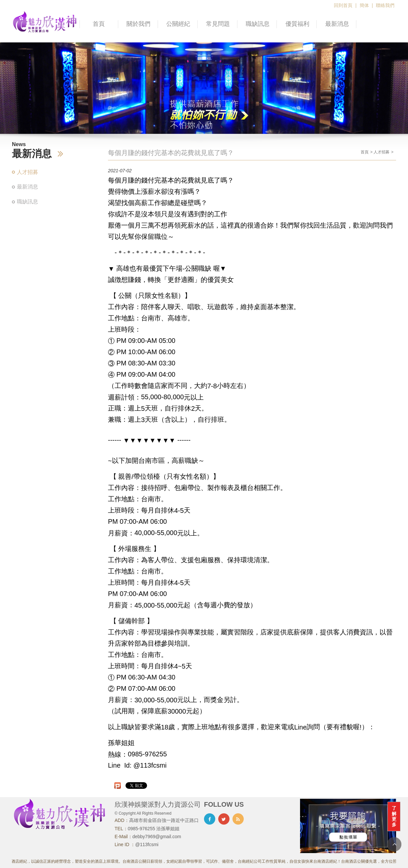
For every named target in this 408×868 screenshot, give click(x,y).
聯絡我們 (385, 5)
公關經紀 (178, 24)
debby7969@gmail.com (157, 837)
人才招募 (27, 172)
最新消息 (337, 24)
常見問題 (218, 24)
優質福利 (297, 24)
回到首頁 (343, 5)
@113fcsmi (147, 844)
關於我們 (138, 24)
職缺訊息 (258, 24)
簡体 (364, 5)
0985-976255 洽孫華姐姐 (154, 829)
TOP (394, 844)
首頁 (99, 24)
